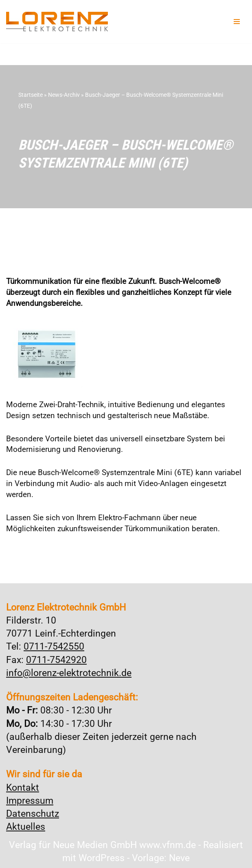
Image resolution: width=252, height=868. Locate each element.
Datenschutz (33, 814)
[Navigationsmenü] (237, 22)
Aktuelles (26, 827)
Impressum (30, 801)
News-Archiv (64, 95)
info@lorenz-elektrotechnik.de (69, 673)
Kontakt (23, 788)
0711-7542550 (54, 647)
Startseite (31, 95)
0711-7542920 (56, 660)
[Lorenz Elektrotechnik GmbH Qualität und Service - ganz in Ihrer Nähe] (57, 22)
